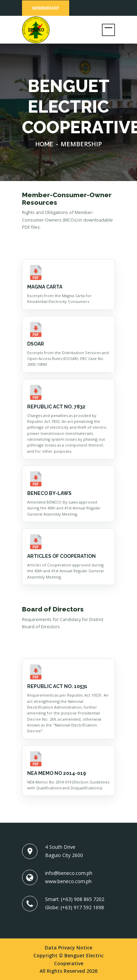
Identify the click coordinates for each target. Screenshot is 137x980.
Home (44, 144)
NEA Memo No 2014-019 (57, 773)
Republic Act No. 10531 (57, 686)
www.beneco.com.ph (68, 881)
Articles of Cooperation (61, 556)
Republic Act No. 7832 (56, 407)
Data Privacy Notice (68, 948)
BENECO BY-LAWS (49, 493)
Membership (46, 8)
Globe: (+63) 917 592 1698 (75, 907)
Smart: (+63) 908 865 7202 (75, 899)
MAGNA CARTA (45, 287)
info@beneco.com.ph (69, 873)
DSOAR (36, 344)
